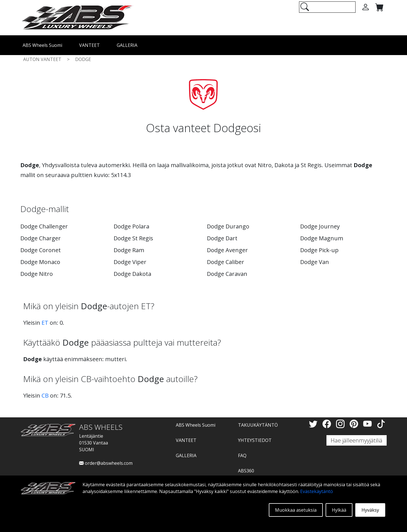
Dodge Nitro (37, 274)
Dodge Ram (129, 250)
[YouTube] (369, 424)
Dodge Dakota (132, 274)
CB (45, 395)
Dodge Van (315, 262)
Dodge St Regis (133, 238)
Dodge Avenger (227, 250)
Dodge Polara (131, 226)
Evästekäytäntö (317, 491)
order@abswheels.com (106, 463)
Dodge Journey (320, 226)
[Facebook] (328, 424)
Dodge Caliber (226, 262)
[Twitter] (314, 424)
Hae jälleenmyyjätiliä (357, 440)
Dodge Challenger (44, 226)
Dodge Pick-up (319, 250)
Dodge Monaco (40, 262)
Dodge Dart (222, 238)
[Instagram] (341, 424)
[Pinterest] (355, 424)
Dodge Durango (228, 226)
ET (45, 323)
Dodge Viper (130, 262)
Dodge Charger (41, 238)
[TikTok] (381, 424)
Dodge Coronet (41, 250)
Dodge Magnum (322, 238)
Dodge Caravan (227, 274)
